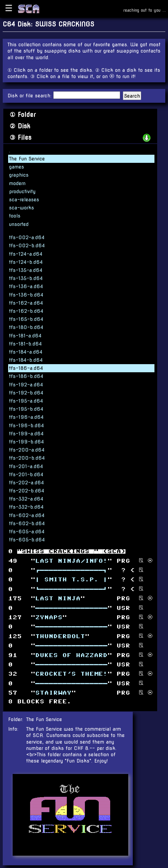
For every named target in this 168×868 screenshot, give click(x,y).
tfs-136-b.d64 (26, 295)
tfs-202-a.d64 (26, 483)
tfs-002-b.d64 (27, 246)
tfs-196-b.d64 (26, 426)
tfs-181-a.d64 (25, 336)
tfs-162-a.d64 (26, 303)
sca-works (22, 208)
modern (17, 183)
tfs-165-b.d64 (26, 319)
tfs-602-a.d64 (27, 515)
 (71, 655)
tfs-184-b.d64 (26, 360)
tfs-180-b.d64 (26, 327)
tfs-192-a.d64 (26, 385)
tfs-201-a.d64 (26, 466)
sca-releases (24, 200)
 (58, 599)
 (71, 589)
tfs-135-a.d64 (26, 270)
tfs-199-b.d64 (26, 442)
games (17, 167)
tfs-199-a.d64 (26, 434)
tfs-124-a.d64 (26, 254)
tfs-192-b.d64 (26, 393)
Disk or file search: (30, 96)
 (71, 561)
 (60, 636)
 (71, 608)
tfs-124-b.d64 (26, 262)
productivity (22, 192)
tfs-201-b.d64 (26, 475)
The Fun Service (27, 159)
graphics (19, 175)
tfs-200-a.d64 (27, 450)
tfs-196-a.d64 (26, 417)
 (71, 674)
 (53, 693)
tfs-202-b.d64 (27, 491)
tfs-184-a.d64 (26, 352)
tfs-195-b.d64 (26, 409)
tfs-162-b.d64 (26, 311)
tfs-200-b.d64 (27, 458)
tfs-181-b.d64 (25, 344)
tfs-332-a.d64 (26, 499)
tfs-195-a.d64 (26, 401)
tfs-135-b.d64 (26, 278)
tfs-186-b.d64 (26, 376)
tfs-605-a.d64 (27, 532)
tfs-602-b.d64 (27, 524)
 (71, 580)
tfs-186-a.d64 (26, 368)
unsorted (19, 224)
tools (15, 216)
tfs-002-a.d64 (27, 238)
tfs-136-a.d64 (26, 286)
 (49, 618)
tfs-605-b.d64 (27, 540)
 (71, 570)
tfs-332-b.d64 (26, 507)
